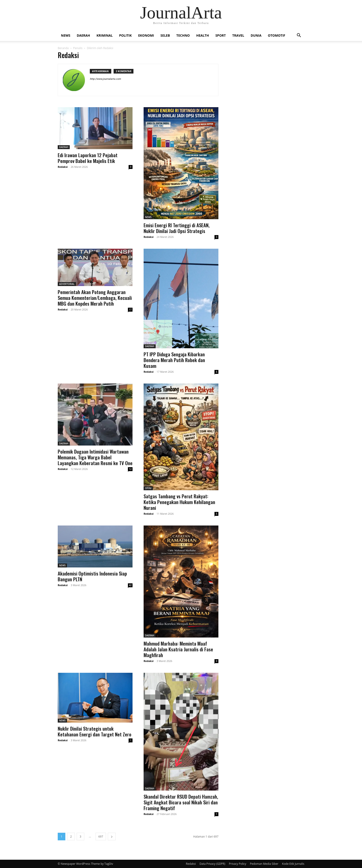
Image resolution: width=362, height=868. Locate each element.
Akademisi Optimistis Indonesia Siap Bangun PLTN (92, 576)
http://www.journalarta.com (105, 79)
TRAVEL (238, 35)
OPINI (148, 488)
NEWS (66, 35)
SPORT (221, 35)
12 (130, 469)
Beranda (63, 48)
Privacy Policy (238, 864)
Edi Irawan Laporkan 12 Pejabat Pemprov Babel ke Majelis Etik (88, 158)
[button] (299, 36)
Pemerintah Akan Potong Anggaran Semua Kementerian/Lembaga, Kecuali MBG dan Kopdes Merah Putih (95, 298)
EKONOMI (146, 35)
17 (130, 310)
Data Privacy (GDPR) (212, 864)
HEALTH (203, 35)
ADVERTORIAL (67, 284)
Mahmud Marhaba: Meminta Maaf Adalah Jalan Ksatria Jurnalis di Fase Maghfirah (178, 649)
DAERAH (83, 35)
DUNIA (256, 35)
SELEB (165, 35)
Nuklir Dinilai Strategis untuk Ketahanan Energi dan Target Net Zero (95, 731)
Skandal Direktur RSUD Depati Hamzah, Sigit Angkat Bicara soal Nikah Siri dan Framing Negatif (181, 802)
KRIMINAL (105, 35)
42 (130, 585)
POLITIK (125, 35)
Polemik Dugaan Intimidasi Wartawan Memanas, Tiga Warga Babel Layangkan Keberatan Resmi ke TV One (95, 457)
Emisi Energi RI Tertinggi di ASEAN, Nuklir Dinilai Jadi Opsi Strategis (177, 228)
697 (101, 837)
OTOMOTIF (276, 35)
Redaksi (63, 167)
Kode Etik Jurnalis (293, 864)
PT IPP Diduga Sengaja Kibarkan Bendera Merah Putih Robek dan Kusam (174, 360)
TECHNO (183, 35)
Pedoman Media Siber (264, 864)
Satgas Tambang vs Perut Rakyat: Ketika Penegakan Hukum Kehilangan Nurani (179, 502)
